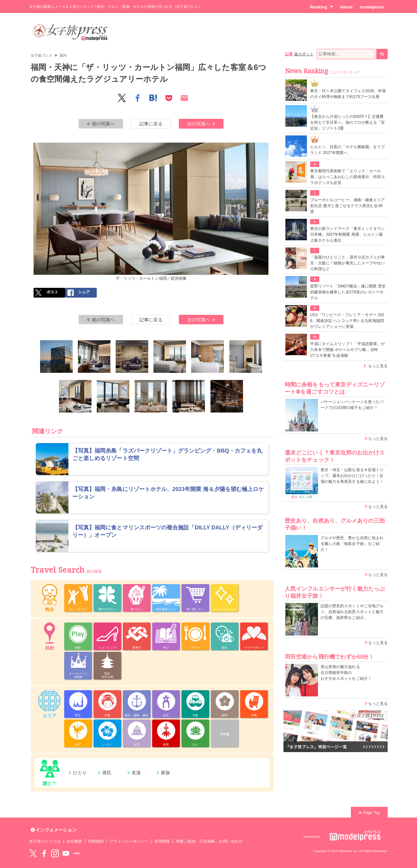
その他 (225, 734)
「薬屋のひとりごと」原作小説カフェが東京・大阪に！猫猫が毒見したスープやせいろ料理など (347, 263)
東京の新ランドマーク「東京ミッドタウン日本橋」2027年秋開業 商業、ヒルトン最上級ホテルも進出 (347, 234)
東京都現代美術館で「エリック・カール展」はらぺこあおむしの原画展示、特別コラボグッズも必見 (347, 177)
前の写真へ (101, 124)
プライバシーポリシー (129, 841)
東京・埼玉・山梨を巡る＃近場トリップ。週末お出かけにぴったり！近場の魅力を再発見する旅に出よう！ (352, 476)
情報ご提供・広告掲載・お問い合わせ (209, 841)
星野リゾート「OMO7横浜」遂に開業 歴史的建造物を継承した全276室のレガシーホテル (348, 292)
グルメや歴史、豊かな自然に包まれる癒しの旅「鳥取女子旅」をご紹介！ (352, 544)
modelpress (372, 7)
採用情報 (162, 841)
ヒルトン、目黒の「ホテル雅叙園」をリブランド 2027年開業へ (347, 150)
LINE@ (77, 853)
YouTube (66, 853)
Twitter (33, 853)
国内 (63, 55)
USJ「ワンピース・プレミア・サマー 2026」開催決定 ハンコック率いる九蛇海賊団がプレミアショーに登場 (347, 321)
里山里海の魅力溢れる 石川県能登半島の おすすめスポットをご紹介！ (346, 673)
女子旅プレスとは (45, 841)
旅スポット (304, 54)
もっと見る (378, 366)
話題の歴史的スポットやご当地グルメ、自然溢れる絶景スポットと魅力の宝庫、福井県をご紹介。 (352, 612)
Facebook (44, 853)
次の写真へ (201, 124)
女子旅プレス (41, 55)
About (346, 7)
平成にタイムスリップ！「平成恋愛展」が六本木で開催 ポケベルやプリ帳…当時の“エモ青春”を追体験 (347, 350)
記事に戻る (151, 124)
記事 (289, 54)
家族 (165, 773)
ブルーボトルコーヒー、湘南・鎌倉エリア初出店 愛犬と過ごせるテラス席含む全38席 (347, 206)
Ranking (321, 7)
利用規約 (96, 841)
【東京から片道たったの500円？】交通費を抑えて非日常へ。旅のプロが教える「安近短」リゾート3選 (347, 122)
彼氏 (107, 773)
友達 (136, 773)
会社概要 (74, 841)
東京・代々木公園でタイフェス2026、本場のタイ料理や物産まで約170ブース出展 (348, 94)
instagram (55, 853)
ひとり (80, 773)
